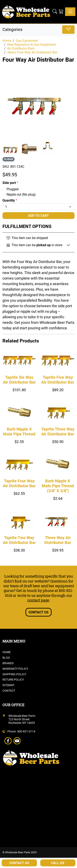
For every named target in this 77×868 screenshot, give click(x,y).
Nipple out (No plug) (19, 194)
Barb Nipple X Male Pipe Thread (19, 432)
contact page (38, 600)
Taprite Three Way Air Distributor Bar (58, 432)
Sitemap (8, 685)
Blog (6, 658)
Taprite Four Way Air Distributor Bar (19, 483)
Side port (10, 183)
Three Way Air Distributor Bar (58, 540)
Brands (8, 663)
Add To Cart (38, 216)
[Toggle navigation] (70, 12)
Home (7, 652)
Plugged (10, 189)
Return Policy (13, 680)
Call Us (58, 863)
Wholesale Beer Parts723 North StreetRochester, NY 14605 (22, 719)
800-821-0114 (26, 731)
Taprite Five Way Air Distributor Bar (58, 380)
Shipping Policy (14, 674)
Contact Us (38, 612)
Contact (9, 691)
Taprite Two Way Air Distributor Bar (19, 540)
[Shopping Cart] (61, 12)
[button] (55, 12)
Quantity (10, 200)
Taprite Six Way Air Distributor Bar (19, 380)
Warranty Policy (15, 669)
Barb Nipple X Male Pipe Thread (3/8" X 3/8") (58, 486)
